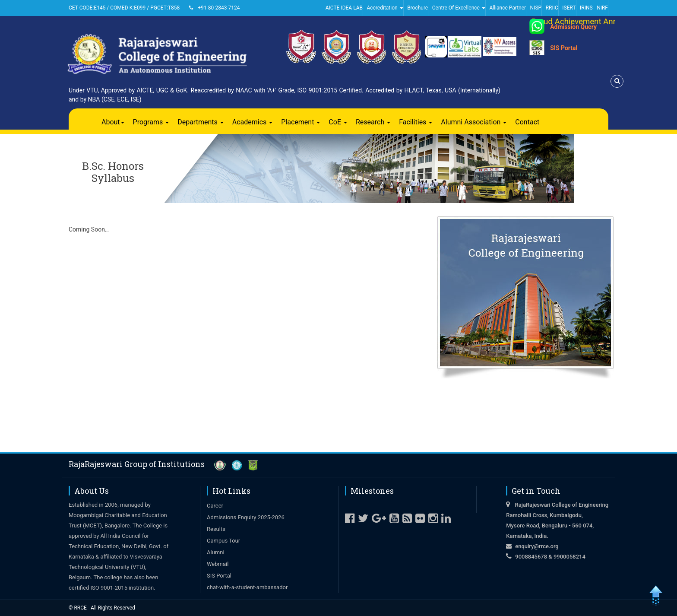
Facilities (416, 122)
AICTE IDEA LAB (344, 8)
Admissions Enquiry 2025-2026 (246, 517)
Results (216, 529)
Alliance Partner (508, 8)
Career (215, 506)
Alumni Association (474, 122)
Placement (301, 122)
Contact (527, 122)
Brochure (418, 8)
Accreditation (385, 8)
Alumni (216, 552)
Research (373, 122)
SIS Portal (564, 48)
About (113, 122)
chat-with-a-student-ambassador (247, 587)
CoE (338, 122)
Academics (253, 122)
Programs (151, 122)
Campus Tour (223, 541)
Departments (201, 122)
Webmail (218, 564)
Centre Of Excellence (459, 8)
